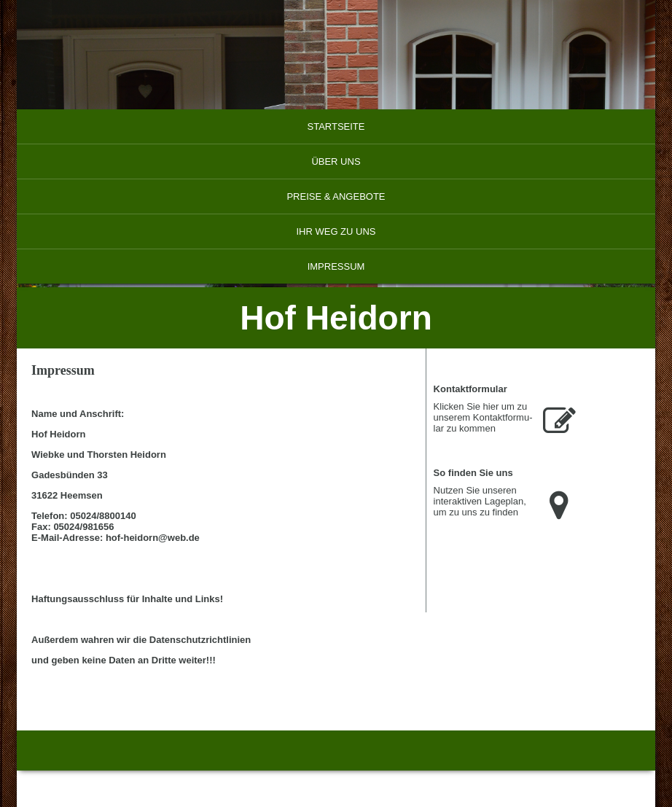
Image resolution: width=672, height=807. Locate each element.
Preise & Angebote (336, 196)
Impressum (336, 266)
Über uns (336, 161)
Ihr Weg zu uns (336, 231)
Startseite (336, 126)
